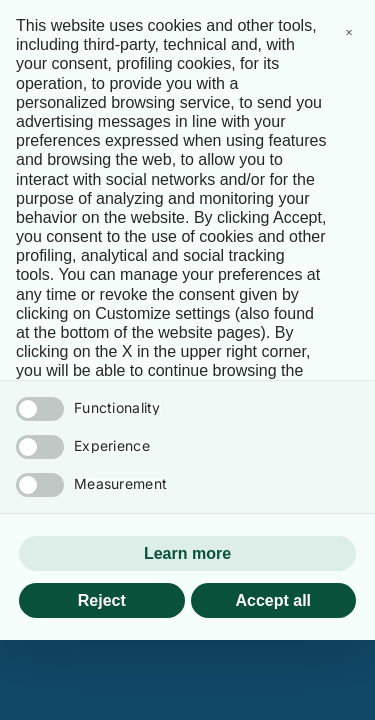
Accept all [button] (273, 600)
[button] (349, 32)
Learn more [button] (187, 553)
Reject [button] (102, 600)
